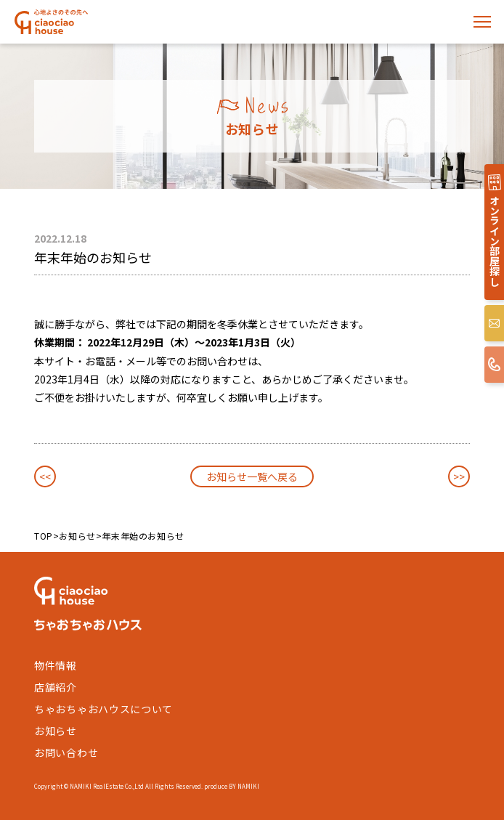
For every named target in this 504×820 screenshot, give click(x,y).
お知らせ (77, 536)
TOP (44, 536)
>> (459, 476)
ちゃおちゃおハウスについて (103, 709)
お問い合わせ (66, 752)
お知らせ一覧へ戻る (252, 476)
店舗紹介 (56, 687)
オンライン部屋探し (495, 240)
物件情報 (56, 665)
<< (45, 476)
